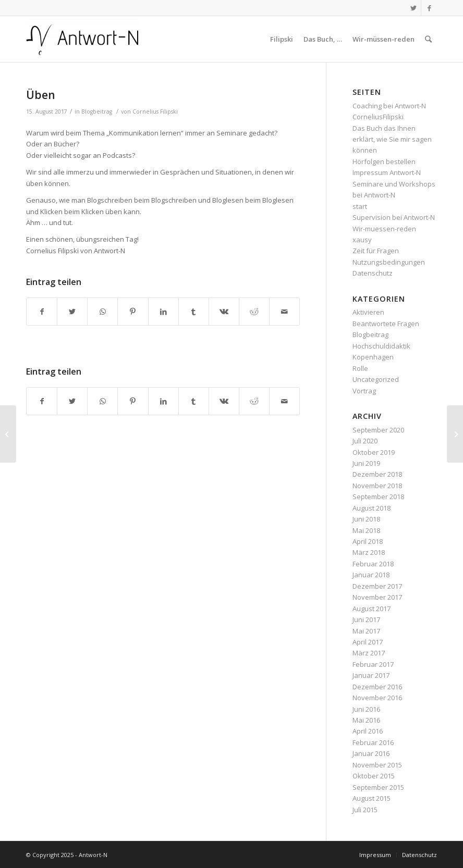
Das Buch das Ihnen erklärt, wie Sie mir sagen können (392, 139)
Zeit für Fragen (376, 251)
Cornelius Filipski (155, 111)
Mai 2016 (366, 720)
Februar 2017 (373, 664)
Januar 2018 (371, 575)
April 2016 (368, 731)
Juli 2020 (365, 441)
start (360, 206)
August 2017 (371, 609)
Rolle (360, 368)
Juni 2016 (366, 709)
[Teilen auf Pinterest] (133, 312)
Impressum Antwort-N (387, 172)
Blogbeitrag (97, 111)
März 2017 (369, 653)
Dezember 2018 (377, 474)
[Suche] (428, 39)
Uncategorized (376, 379)
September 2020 (378, 430)
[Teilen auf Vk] (224, 312)
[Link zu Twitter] (413, 8)
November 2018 (377, 486)
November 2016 (377, 698)
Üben (41, 95)
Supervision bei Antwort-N (394, 217)
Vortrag (364, 391)
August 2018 (371, 508)
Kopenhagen (373, 357)
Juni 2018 (366, 519)
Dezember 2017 (377, 586)
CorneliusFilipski (378, 117)
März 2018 (369, 552)
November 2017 (377, 597)
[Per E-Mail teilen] (284, 312)
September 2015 (378, 787)
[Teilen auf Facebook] (42, 312)
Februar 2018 (373, 564)
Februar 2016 (373, 742)
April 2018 (368, 541)
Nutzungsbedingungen (389, 262)
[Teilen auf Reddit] (254, 312)
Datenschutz (373, 273)
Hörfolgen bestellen (384, 162)
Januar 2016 (371, 753)
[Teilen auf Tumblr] (194, 312)
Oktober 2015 (374, 776)
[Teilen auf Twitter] (72, 312)
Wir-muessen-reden (384, 229)
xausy (362, 240)
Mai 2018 (366, 530)
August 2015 (371, 798)
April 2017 (368, 642)
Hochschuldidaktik (381, 346)
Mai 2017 (366, 631)
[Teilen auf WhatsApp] (102, 312)
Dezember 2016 (377, 687)
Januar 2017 (371, 675)
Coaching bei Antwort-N (389, 106)
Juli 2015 (365, 810)
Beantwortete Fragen (386, 324)
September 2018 (378, 497)
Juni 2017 (366, 619)
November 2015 (377, 765)
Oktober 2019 (374, 452)
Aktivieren (368, 312)
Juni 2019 (366, 463)
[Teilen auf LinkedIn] (163, 312)
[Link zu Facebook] (429, 8)
